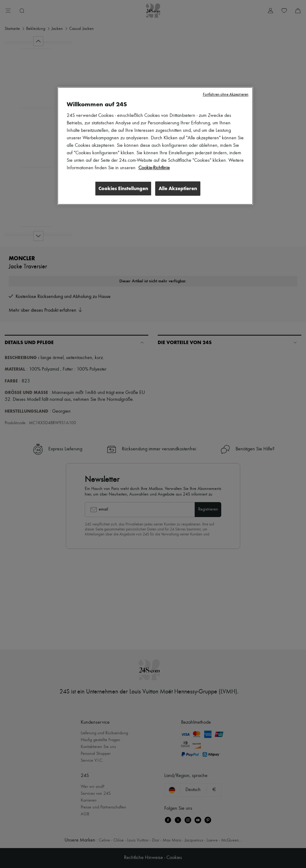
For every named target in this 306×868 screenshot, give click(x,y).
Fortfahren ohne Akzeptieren (226, 95)
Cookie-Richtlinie (154, 168)
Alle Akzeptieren (178, 188)
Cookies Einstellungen (122, 188)
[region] (155, 146)
